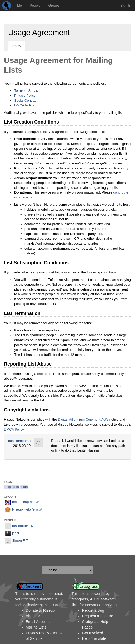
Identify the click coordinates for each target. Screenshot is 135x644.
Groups (54, 5)
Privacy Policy (25, 96)
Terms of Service (27, 91)
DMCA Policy (24, 105)
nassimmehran (19, 441)
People (35, 5)
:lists (24, 487)
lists (16, 487)
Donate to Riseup (40, 610)
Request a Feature (98, 616)
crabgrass (80, 599)
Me (19, 5)
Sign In (126, 5)
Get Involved (93, 633)
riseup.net (54, 594)
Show (17, 46)
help (8, 487)
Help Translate (94, 638)
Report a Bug (93, 610)
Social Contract (26, 101)
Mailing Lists (36, 627)
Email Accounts (39, 622)
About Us (34, 616)
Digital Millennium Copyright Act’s (83, 419)
